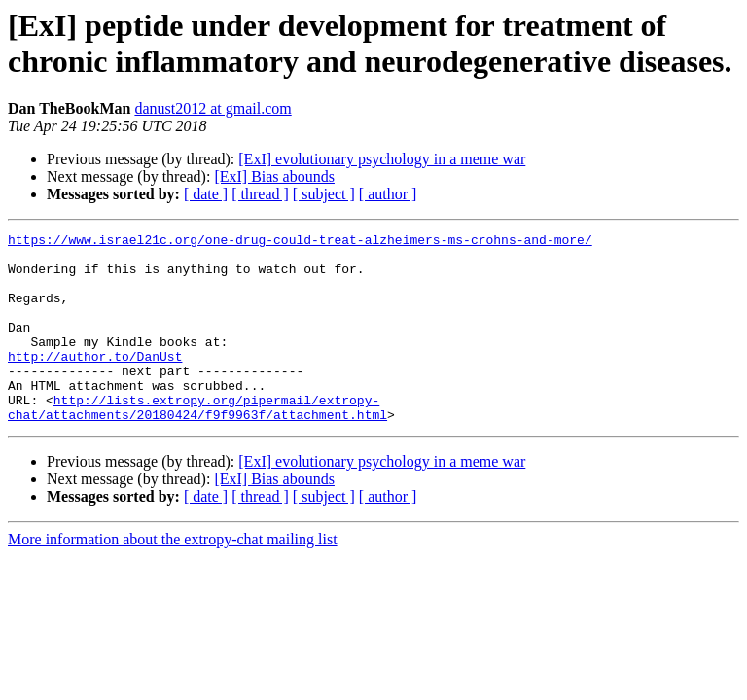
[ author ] (388, 194)
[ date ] (206, 194)
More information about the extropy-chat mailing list (173, 577)
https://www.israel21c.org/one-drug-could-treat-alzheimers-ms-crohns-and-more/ (300, 242)
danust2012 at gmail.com (213, 108)
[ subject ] (324, 194)
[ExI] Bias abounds (274, 176)
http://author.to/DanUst (95, 382)
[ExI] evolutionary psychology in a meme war (382, 159)
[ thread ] (260, 194)
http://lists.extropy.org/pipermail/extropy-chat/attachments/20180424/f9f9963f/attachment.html (197, 443)
